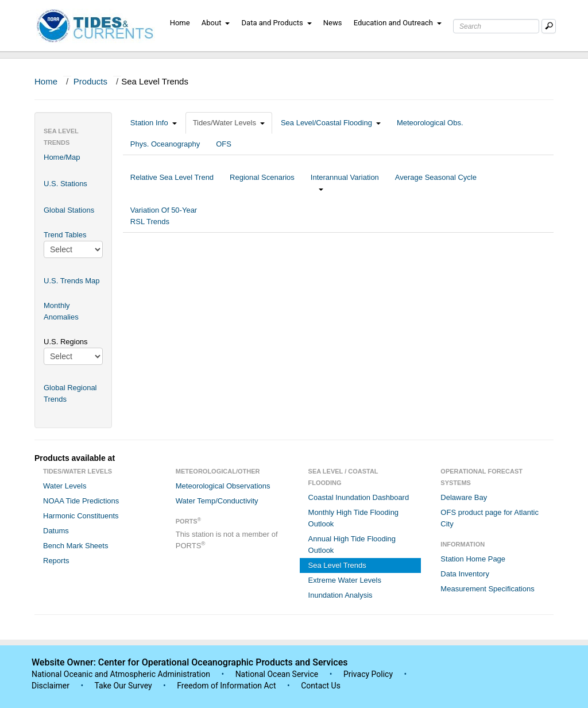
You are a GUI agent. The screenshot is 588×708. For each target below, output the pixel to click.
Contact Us (321, 686)
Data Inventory (465, 574)
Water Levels (65, 486)
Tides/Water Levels (229, 123)
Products (90, 81)
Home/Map (62, 157)
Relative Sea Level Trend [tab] (172, 183)
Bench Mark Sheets (76, 546)
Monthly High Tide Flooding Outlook (354, 518)
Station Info (154, 123)
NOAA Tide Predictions (81, 501)
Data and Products (277, 23)
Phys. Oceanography (165, 144)
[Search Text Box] (496, 26)
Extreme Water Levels (345, 580)
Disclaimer (51, 686)
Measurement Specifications (487, 589)
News (333, 23)
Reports (56, 561)
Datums (56, 531)
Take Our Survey (124, 686)
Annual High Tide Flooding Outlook (352, 545)
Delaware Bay (464, 497)
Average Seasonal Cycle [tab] (436, 183)
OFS (224, 144)
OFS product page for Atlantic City (490, 518)
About (216, 23)
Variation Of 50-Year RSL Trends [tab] (164, 216)
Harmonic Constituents (81, 516)
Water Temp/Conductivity (217, 501)
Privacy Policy (368, 674)
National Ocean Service (277, 674)
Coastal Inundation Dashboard (359, 497)
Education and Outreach (398, 23)
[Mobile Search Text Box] (549, 26)
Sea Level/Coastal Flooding (331, 123)
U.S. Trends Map (72, 281)
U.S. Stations (65, 184)
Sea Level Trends (337, 565)
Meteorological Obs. (430, 123)
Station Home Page (473, 559)
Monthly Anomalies (61, 311)
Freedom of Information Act (226, 686)
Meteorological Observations (223, 486)
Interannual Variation (345, 183)
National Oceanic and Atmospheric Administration (121, 674)
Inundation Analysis (341, 595)
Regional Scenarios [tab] (262, 183)
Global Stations (69, 210)
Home (180, 23)
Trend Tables (65, 235)
